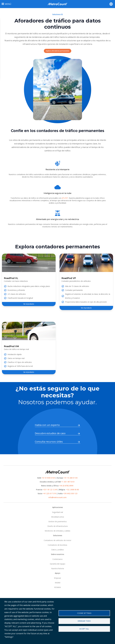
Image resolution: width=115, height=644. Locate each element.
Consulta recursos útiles (49, 442)
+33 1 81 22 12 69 (50, 490)
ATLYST (65, 198)
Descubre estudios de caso (50, 433)
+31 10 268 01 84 (70, 478)
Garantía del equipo (58, 564)
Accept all (84, 629)
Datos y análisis (58, 550)
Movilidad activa (58, 517)
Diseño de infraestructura (57, 526)
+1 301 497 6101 (68, 482)
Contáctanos (57, 559)
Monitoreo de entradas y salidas (57, 531)
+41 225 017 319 (49, 493)
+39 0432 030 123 (70, 493)
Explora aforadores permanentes (58, 51)
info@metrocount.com (57, 497)
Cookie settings (84, 613)
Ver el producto (29, 304)
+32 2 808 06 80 (72, 490)
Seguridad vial (57, 512)
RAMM (58, 583)
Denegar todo (84, 621)
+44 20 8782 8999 (66, 486)
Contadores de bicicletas (57, 545)
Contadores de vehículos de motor (57, 540)
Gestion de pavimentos (58, 521)
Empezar (57, 578)
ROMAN (57, 587)
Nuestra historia (58, 568)
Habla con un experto (47, 425)
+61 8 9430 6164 (48, 478)
